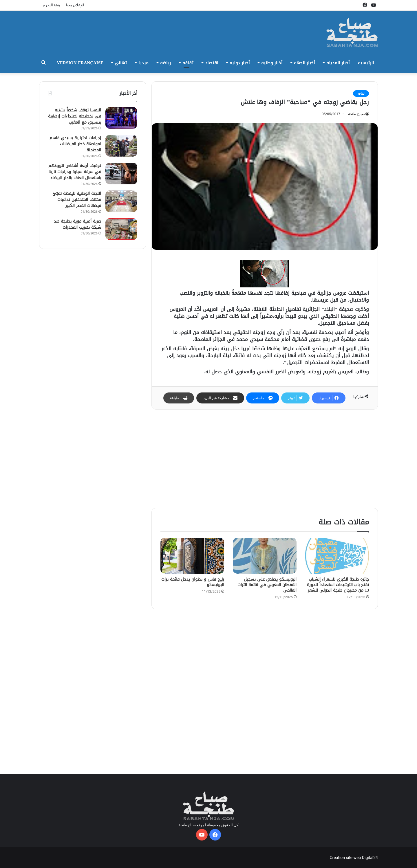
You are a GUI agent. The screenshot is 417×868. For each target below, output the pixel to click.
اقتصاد (212, 63)
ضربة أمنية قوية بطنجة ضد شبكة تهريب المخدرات (77, 224)
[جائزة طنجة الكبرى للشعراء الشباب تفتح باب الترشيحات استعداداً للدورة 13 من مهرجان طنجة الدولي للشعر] (337, 556)
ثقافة (188, 63)
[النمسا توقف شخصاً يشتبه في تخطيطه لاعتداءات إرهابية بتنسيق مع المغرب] (121, 118)
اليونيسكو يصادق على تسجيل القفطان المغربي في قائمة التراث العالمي (267, 585)
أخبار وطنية (272, 63)
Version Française (80, 63)
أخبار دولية (240, 63)
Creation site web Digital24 (354, 858)
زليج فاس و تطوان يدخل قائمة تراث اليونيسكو (193, 582)
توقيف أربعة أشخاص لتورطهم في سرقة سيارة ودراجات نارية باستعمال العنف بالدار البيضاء (75, 172)
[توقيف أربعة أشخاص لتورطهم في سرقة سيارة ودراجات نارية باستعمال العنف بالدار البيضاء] (121, 174)
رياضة (165, 63)
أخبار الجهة (304, 63)
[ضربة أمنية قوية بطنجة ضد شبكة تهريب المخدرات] (121, 229)
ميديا (143, 63)
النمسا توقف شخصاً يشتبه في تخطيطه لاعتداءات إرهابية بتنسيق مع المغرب (75, 116)
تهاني (121, 63)
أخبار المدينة (338, 63)
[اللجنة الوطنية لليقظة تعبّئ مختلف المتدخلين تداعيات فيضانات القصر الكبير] (121, 201)
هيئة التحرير (51, 5)
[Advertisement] (265, 459)
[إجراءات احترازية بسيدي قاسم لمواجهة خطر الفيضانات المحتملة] (121, 146)
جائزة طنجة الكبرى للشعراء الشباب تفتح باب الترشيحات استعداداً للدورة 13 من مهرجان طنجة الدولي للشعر (338, 585)
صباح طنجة (356, 114)
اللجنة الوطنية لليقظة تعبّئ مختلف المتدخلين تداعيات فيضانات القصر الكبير (77, 200)
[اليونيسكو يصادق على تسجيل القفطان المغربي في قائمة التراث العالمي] (265, 556)
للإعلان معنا (75, 5)
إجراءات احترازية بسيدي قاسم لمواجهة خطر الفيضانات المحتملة (75, 144)
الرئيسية (366, 63)
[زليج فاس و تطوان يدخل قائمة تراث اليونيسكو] (192, 556)
